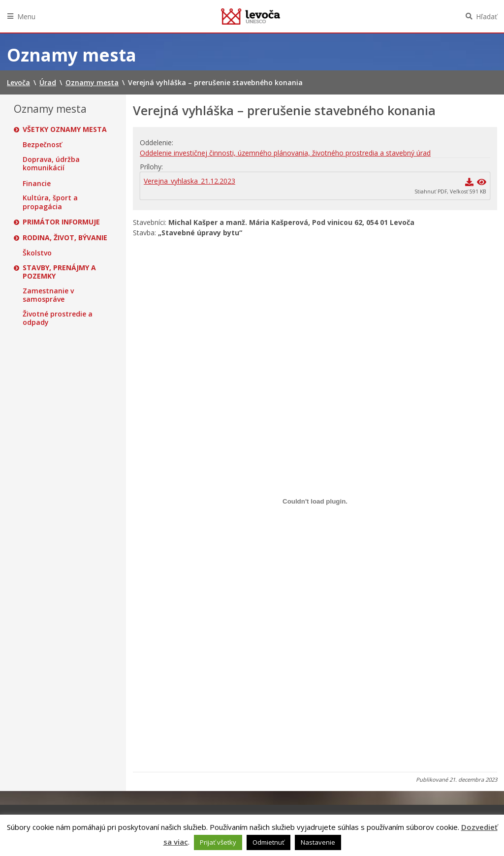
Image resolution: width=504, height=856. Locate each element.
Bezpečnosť (42, 145)
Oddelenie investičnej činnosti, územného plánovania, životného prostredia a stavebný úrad (285, 153)
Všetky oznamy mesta (65, 129)
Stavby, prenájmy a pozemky (59, 272)
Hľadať (487, 16)
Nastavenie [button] (318, 842)
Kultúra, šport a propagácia (50, 202)
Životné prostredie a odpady (58, 318)
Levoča (251, 16)
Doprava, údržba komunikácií (51, 164)
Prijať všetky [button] (218, 842)
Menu (26, 16)
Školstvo (37, 253)
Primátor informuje (61, 222)
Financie (37, 184)
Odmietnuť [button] (268, 842)
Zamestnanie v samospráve (48, 295)
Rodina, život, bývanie (65, 238)
